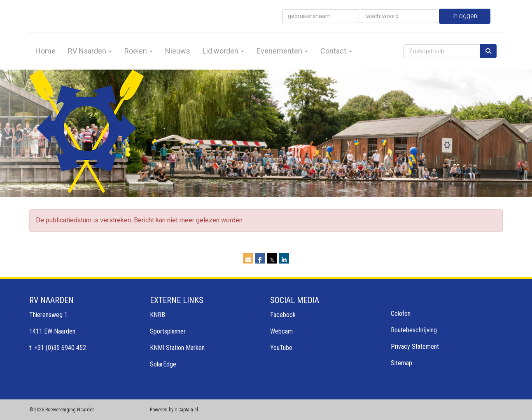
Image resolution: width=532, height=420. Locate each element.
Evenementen (282, 51)
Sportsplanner (168, 331)
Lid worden (223, 51)
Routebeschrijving (414, 330)
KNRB (157, 315)
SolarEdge (163, 364)
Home (45, 51)
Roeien (139, 51)
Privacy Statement (415, 346)
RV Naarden (90, 51)
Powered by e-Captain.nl (174, 410)
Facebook (283, 315)
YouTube (281, 348)
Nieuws (178, 51)
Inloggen (465, 16)
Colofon (401, 314)
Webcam (281, 331)
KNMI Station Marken (177, 348)
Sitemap (401, 363)
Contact (336, 51)
